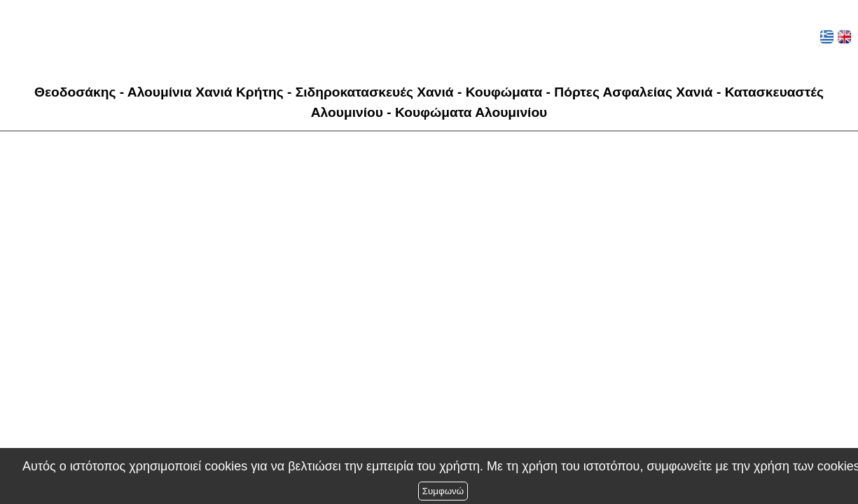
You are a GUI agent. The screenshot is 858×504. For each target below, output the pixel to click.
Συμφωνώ (443, 491)
